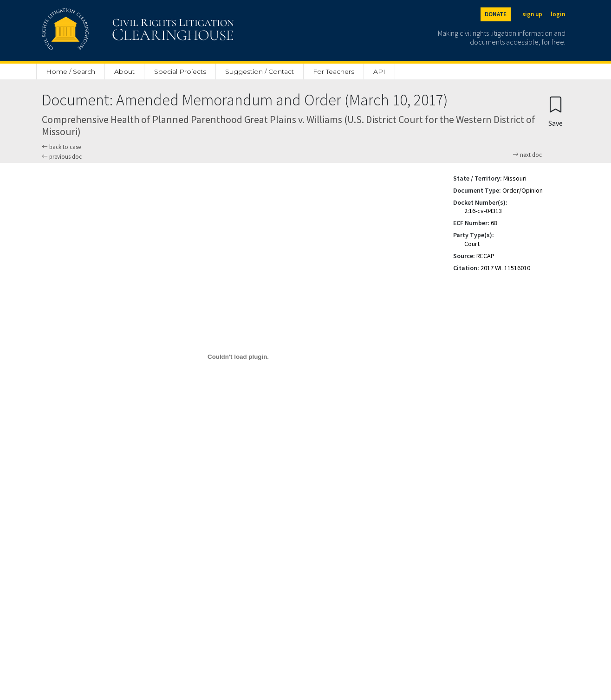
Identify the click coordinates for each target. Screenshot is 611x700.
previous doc (62, 157)
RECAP (485, 256)
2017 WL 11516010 (505, 268)
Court (472, 244)
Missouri (515, 178)
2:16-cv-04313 (483, 211)
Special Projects (180, 71)
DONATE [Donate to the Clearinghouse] (496, 14)
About (124, 71)
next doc (527, 155)
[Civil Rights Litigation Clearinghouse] (111, 31)
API (379, 71)
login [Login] (558, 14)
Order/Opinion (523, 190)
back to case (61, 147)
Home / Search (71, 71)
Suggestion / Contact (260, 71)
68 (494, 223)
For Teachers (334, 71)
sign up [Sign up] (532, 14)
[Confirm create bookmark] (556, 111)
